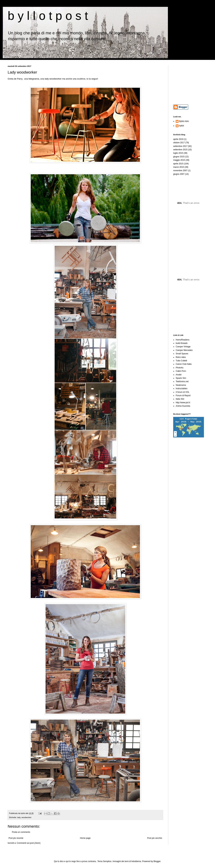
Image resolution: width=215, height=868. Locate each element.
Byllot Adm (184, 121)
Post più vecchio (155, 838)
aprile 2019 (178, 139)
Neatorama (181, 385)
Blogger (157, 861)
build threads (182, 343)
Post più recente (16, 838)
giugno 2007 (179, 174)
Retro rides (181, 357)
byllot (182, 126)
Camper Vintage (183, 347)
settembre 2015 (180, 150)
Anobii (179, 375)
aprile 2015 (178, 164)
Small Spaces (182, 354)
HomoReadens (183, 340)
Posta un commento (21, 832)
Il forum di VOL (183, 392)
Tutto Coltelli (181, 361)
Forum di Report (183, 396)
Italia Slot (180, 399)
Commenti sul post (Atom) (29, 843)
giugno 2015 (179, 157)
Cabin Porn (181, 371)
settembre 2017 (180, 146)
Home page (85, 838)
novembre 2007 (180, 170)
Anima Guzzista (183, 406)
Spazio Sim (181, 378)
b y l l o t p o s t (48, 16)
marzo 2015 (179, 167)
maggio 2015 (179, 160)
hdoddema (136, 861)
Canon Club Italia (184, 364)
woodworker (26, 817)
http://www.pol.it (183, 403)
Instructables (182, 389)
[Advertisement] (190, 82)
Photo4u (180, 368)
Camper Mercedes (184, 350)
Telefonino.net (182, 382)
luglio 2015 (178, 153)
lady (19, 817)
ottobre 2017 (179, 143)
